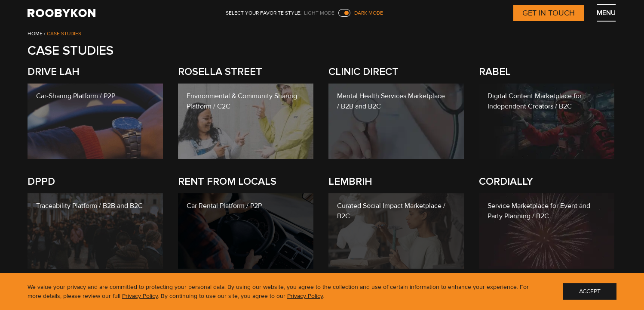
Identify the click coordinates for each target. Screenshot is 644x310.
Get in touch (549, 13)
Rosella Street (220, 72)
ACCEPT (590, 291)
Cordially (506, 181)
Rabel (495, 72)
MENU (606, 13)
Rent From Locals (227, 181)
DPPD (41, 181)
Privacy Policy (140, 296)
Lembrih (350, 181)
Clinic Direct (363, 72)
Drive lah (54, 72)
